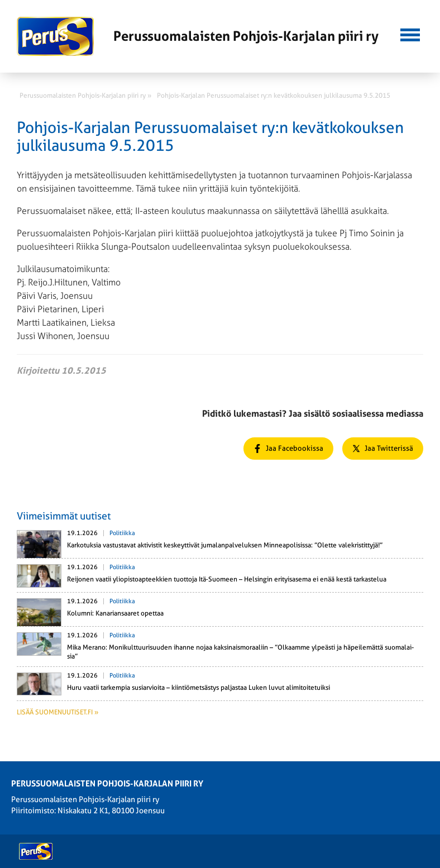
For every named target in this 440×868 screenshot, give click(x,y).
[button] (410, 34)
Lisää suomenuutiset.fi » (58, 712)
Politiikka (122, 533)
